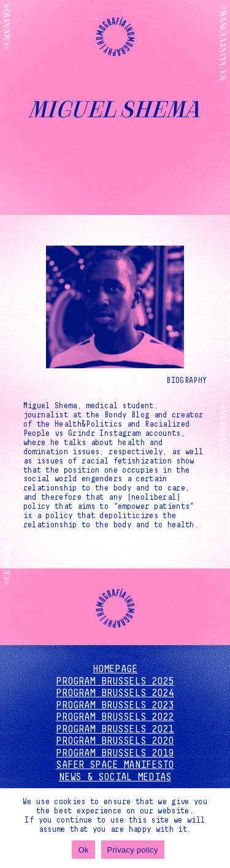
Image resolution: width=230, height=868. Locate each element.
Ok (83, 850)
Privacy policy (133, 850)
